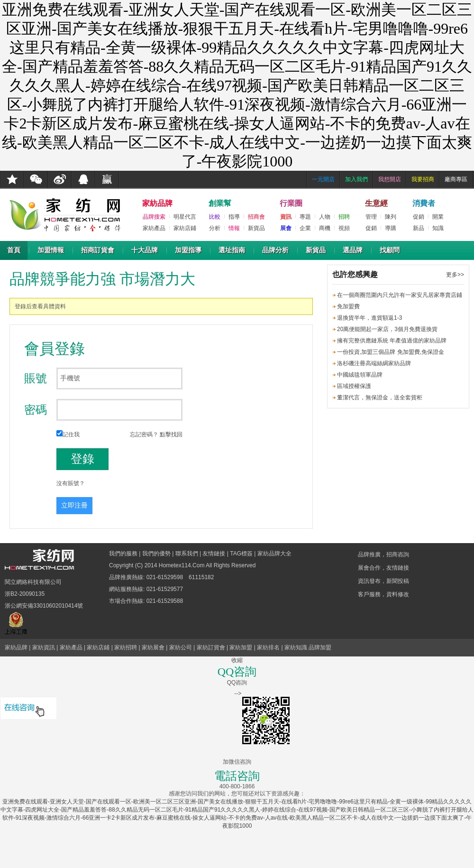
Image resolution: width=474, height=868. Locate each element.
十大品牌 (145, 250)
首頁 (14, 250)
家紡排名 (268, 647)
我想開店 (390, 179)
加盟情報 (51, 250)
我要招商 (423, 179)
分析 (215, 228)
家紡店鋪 (185, 228)
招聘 (344, 217)
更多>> (455, 275)
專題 (305, 217)
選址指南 (232, 250)
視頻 (344, 228)
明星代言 (185, 217)
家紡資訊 (44, 647)
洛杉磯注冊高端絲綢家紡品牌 (374, 363)
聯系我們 (187, 554)
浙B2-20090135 (25, 594)
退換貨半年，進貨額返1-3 (369, 318)
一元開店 (323, 179)
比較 (215, 217)
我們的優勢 (156, 554)
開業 (438, 217)
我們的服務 (123, 554)
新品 (419, 228)
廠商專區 (456, 179)
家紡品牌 (157, 203)
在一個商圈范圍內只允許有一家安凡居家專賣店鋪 (400, 295)
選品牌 (353, 250)
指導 (234, 217)
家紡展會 (153, 647)
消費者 (424, 203)
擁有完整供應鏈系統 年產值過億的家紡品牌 (392, 341)
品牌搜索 (154, 217)
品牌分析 (275, 250)
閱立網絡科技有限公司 (33, 582)
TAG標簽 (241, 554)
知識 (438, 228)
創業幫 (220, 203)
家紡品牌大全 (274, 554)
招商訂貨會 (98, 250)
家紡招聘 (126, 647)
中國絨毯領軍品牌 (360, 375)
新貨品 (256, 228)
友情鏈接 (214, 554)
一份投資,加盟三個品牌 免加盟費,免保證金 (391, 352)
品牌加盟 (320, 647)
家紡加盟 (241, 647)
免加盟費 (348, 306)
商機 (325, 228)
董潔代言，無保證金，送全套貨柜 (380, 397)
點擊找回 (171, 434)
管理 (371, 217)
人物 (325, 217)
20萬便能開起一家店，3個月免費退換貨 (387, 329)
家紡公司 (181, 647)
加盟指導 (188, 250)
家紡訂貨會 (211, 647)
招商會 (256, 217)
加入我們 (356, 179)
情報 (234, 228)
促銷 (371, 228)
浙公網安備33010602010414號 (44, 606)
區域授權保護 (354, 386)
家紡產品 (154, 228)
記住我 (68, 434)
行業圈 (291, 203)
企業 (305, 228)
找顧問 (390, 250)
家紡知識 (296, 647)
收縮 (237, 660)
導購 (391, 228)
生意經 (376, 203)
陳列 (391, 217)
